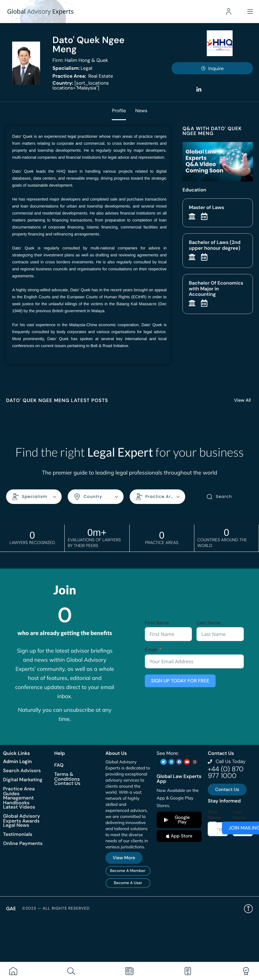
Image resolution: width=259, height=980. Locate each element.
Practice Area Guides (19, 791)
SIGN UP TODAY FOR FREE (180, 680)
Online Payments (23, 843)
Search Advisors (22, 770)
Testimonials (18, 834)
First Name (157, 623)
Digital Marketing (23, 779)
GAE (11, 908)
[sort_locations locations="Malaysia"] (81, 85)
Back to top (248, 908)
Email (151, 650)
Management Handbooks (18, 800)
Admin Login (17, 761)
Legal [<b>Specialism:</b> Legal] (72, 68)
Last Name (209, 623)
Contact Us (67, 783)
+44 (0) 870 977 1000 (226, 772)
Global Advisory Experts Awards (22, 818)
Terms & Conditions (67, 776)
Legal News (16, 825)
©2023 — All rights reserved (56, 909)
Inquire (212, 68)
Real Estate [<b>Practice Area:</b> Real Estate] (83, 76)
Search (219, 497)
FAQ (59, 765)
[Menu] (250, 12)
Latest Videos (19, 807)
